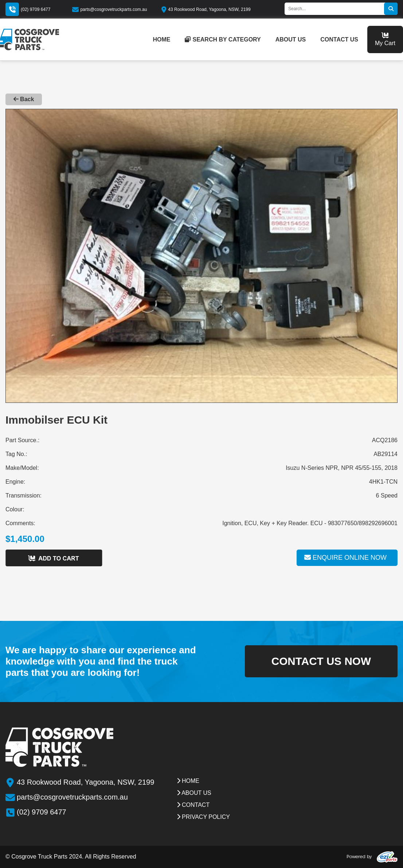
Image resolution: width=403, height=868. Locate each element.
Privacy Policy (203, 817)
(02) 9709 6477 (36, 9)
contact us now (320, 661)
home (161, 39)
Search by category (223, 39)
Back (24, 99)
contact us (339, 39)
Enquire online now (345, 558)
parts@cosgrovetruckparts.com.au (109, 9)
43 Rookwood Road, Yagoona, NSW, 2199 (206, 9)
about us (291, 39)
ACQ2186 (385, 440)
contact (193, 805)
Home (188, 781)
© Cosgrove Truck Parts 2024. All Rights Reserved (71, 857)
